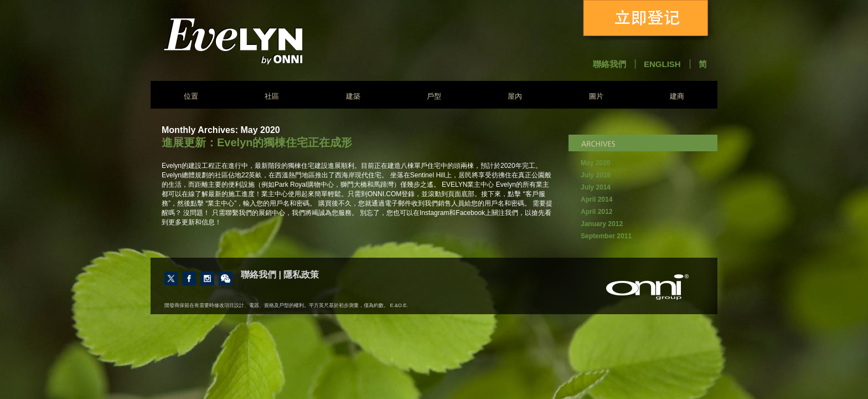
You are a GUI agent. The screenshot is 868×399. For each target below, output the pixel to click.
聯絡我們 (609, 64)
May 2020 (595, 163)
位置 (191, 96)
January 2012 (602, 224)
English (662, 64)
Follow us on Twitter (171, 278)
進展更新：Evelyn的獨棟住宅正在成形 (257, 142)
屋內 (515, 96)
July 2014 (596, 187)
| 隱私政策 (299, 275)
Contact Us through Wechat (226, 278)
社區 (272, 96)
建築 (353, 96)
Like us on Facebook (189, 278)
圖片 (596, 96)
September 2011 (606, 236)
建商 (677, 96)
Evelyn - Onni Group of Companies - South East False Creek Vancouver (262, 41)
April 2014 (596, 199)
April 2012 (596, 212)
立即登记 (648, 20)
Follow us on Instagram (207, 278)
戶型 (434, 96)
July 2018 (596, 175)
